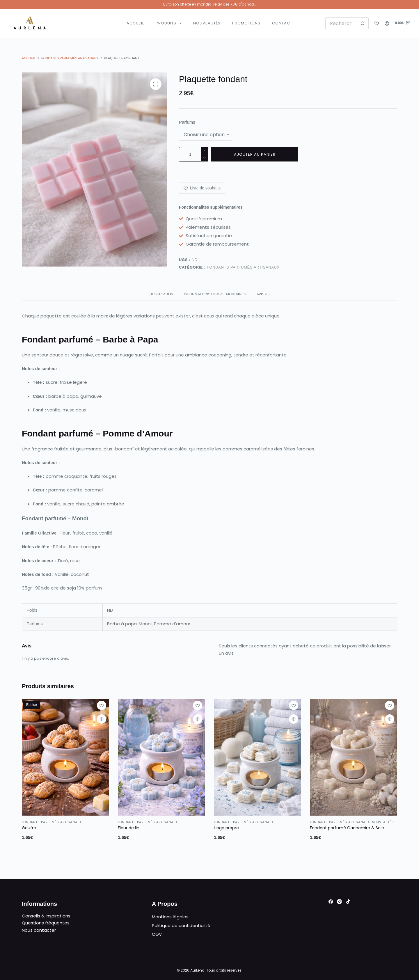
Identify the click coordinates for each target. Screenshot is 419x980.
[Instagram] (339, 902)
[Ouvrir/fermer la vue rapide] (102, 719)
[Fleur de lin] (161, 757)
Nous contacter (39, 930)
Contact (282, 23)
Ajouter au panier (255, 154)
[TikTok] (348, 902)
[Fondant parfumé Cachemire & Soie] (354, 757)
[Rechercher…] (341, 23)
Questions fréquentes (46, 923)
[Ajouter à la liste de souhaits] (202, 188)
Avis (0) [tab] (263, 294)
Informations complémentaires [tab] (215, 294)
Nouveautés (207, 23)
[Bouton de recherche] (363, 23)
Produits (170, 23)
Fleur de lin (129, 828)
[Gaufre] (65, 757)
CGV (157, 934)
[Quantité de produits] (193, 154)
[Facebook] (331, 902)
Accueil (135, 23)
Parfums (187, 122)
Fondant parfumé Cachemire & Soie (347, 828)
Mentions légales (170, 917)
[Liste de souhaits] (377, 23)
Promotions (246, 23)
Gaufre (29, 828)
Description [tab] (161, 294)
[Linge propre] (258, 757)
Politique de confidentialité (181, 925)
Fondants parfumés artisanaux (243, 267)
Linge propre (226, 828)
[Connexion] (387, 23)
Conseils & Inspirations (46, 916)
